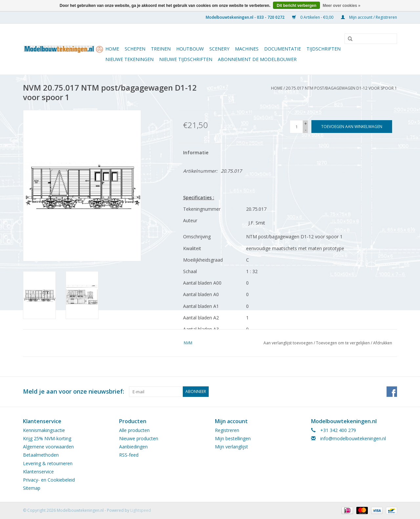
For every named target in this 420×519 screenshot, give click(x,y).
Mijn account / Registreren (369, 17)
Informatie (196, 152)
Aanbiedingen (133, 447)
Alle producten (134, 430)
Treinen (161, 49)
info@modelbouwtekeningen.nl (353, 438)
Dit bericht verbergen (296, 6)
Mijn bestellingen (233, 438)
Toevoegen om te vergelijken (343, 343)
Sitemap (32, 488)
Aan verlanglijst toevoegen (288, 343)
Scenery (219, 49)
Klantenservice (38, 472)
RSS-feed (129, 455)
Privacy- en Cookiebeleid (49, 480)
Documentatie (283, 49)
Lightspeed (141, 510)
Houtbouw (190, 49)
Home (112, 49)
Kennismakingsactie (44, 430)
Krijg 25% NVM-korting (47, 438)
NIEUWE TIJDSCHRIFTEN (186, 59)
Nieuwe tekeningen (129, 59)
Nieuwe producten (139, 438)
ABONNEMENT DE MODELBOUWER (257, 59)
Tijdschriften (324, 49)
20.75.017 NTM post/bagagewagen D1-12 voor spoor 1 (341, 88)
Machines (247, 49)
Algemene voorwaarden (48, 447)
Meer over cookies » (341, 6)
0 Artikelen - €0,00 (313, 17)
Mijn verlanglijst (231, 447)
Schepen (135, 49)
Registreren (227, 430)
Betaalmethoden (41, 455)
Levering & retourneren (48, 463)
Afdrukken (383, 343)
